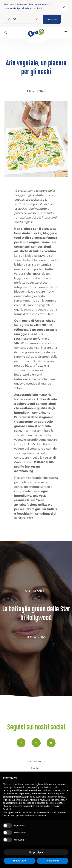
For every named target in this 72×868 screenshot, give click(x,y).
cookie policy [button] (59, 797)
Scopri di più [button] (36, 852)
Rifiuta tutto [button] (20, 861)
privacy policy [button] (32, 787)
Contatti (36, 768)
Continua (52, 19)
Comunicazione (36, 761)
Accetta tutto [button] (52, 861)
